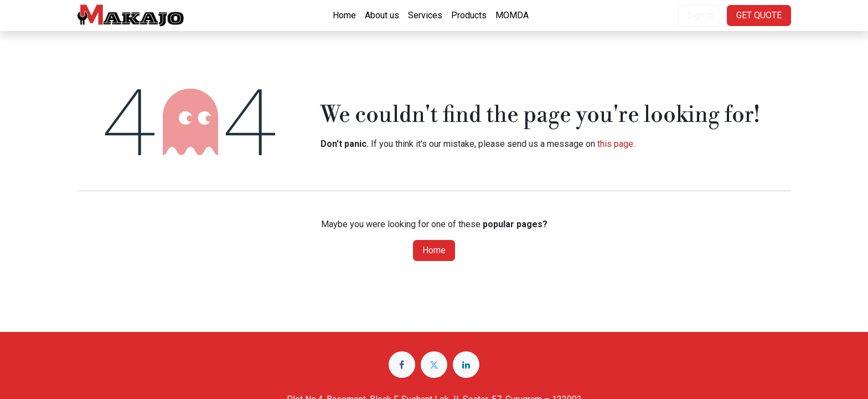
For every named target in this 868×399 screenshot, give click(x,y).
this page (615, 144)
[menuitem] (344, 16)
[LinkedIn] (466, 365)
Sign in (700, 15)
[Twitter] (434, 365)
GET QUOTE (759, 15)
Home (434, 250)
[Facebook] (402, 365)
